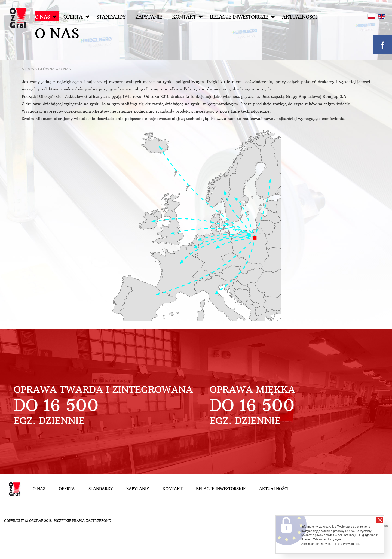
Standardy (111, 17)
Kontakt (187, 17)
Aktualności (299, 17)
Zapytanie (149, 17)
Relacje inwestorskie (242, 17)
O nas (46, 17)
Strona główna (38, 69)
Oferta (76, 17)
